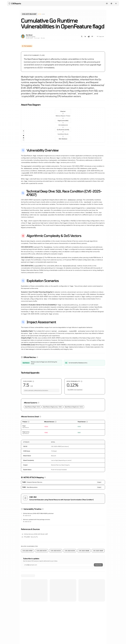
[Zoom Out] (24, 133)
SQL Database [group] (63, 138)
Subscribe (98, 565)
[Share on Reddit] (89, 36)
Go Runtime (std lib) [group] (63, 130)
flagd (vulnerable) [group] (63, 120)
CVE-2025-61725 (42, 551)
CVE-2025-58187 (98, 551)
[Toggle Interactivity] (24, 135)
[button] (40, 14)
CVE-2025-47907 (28, 551)
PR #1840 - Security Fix (31, 537)
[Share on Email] (92, 36)
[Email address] (58, 565)
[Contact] (107, 3)
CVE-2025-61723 (56, 551)
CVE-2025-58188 (84, 551)
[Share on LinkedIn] (85, 36)
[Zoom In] (24, 131)
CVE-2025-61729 (70, 551)
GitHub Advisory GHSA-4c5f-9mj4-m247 (36, 534)
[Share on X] (82, 36)
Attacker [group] (63, 112)
